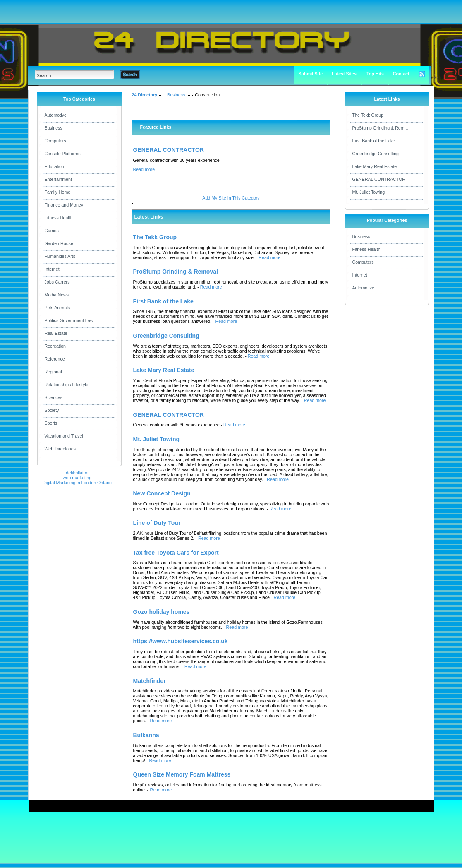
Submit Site (311, 74)
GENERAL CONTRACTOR (169, 150)
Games (52, 231)
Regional (53, 372)
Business (54, 128)
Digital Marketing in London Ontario (77, 483)
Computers (55, 141)
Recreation (55, 346)
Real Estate (56, 333)
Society (52, 410)
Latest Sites (344, 74)
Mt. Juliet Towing (369, 192)
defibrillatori (77, 473)
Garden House (59, 243)
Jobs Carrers (57, 282)
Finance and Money (64, 205)
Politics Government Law (69, 320)
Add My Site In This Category (231, 198)
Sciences (54, 397)
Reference (55, 359)
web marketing (77, 478)
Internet (52, 269)
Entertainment (58, 179)
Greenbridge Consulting (376, 154)
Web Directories (60, 449)
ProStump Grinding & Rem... (380, 128)
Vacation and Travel (64, 436)
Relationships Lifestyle (67, 385)
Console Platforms (63, 154)
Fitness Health (59, 218)
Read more (144, 169)
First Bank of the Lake (374, 141)
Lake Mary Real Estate (375, 166)
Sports (51, 423)
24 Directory (145, 95)
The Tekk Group (368, 115)
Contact (401, 74)
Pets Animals (57, 308)
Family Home (58, 192)
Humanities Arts (60, 256)
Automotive (56, 115)
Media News (57, 295)
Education (54, 166)
